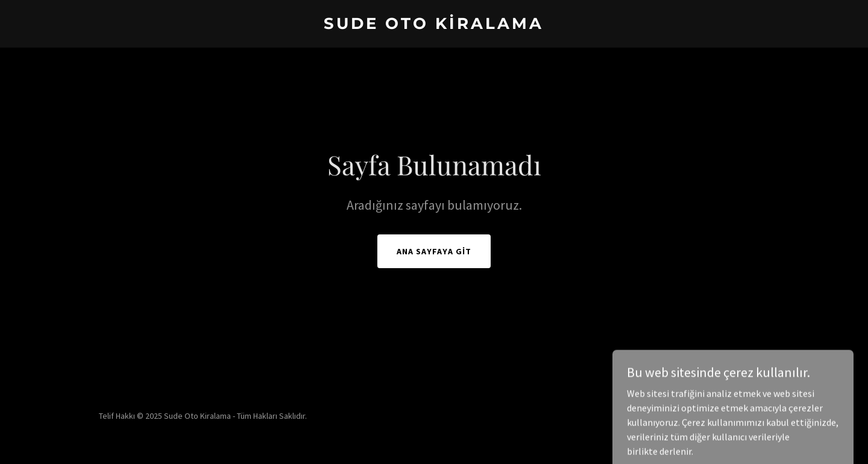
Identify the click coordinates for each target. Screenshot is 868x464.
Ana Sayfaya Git (434, 251)
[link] (434, 25)
